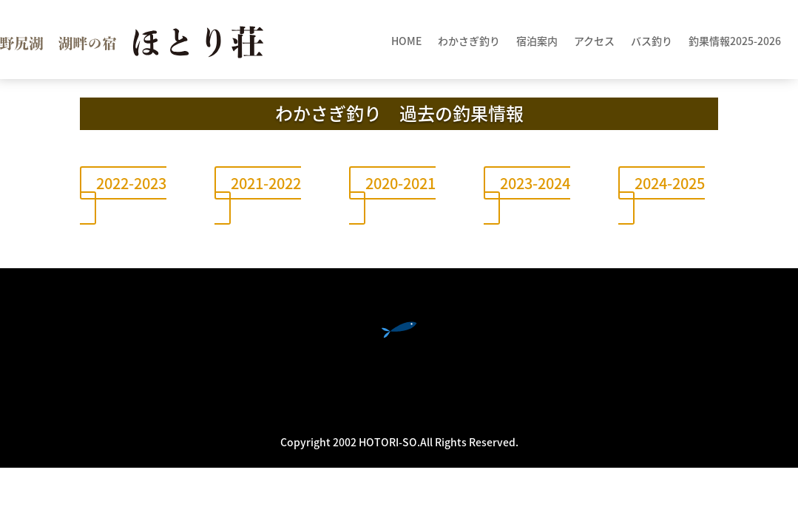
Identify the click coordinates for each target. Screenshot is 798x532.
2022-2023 (131, 183)
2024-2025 (670, 183)
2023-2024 (535, 183)
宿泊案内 (537, 42)
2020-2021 (400, 183)
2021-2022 (266, 183)
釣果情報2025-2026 (735, 42)
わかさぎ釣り (469, 42)
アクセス (594, 42)
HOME (406, 42)
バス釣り (652, 42)
